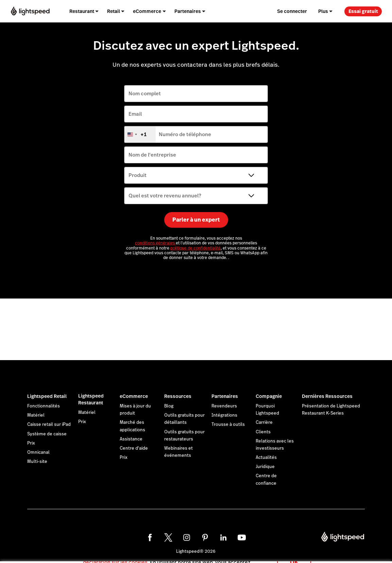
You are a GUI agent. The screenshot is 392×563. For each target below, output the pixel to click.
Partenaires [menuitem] (188, 11)
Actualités (266, 457)
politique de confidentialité (195, 248)
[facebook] (150, 537)
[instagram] (187, 537)
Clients (263, 432)
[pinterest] (205, 537)
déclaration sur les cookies (115, 554)
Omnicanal (38, 452)
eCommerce (134, 396)
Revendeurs (224, 406)
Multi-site (37, 462)
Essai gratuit (363, 11)
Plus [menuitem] (323, 11)
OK (294, 554)
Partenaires (225, 396)
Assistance (131, 439)
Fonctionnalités (44, 406)
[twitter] (168, 537)
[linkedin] (223, 537)
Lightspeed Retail (47, 396)
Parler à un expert (196, 220)
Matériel (36, 415)
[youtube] (242, 537)
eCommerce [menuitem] (147, 11)
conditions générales (155, 243)
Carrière (264, 422)
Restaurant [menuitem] (82, 11)
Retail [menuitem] (114, 11)
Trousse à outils (228, 424)
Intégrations (224, 415)
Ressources (178, 396)
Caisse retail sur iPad (49, 424)
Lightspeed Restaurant (91, 399)
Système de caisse (47, 434)
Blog (169, 406)
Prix (31, 443)
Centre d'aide (134, 448)
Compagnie (269, 396)
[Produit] (196, 175)
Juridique (265, 467)
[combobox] (140, 134)
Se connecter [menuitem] (292, 11)
